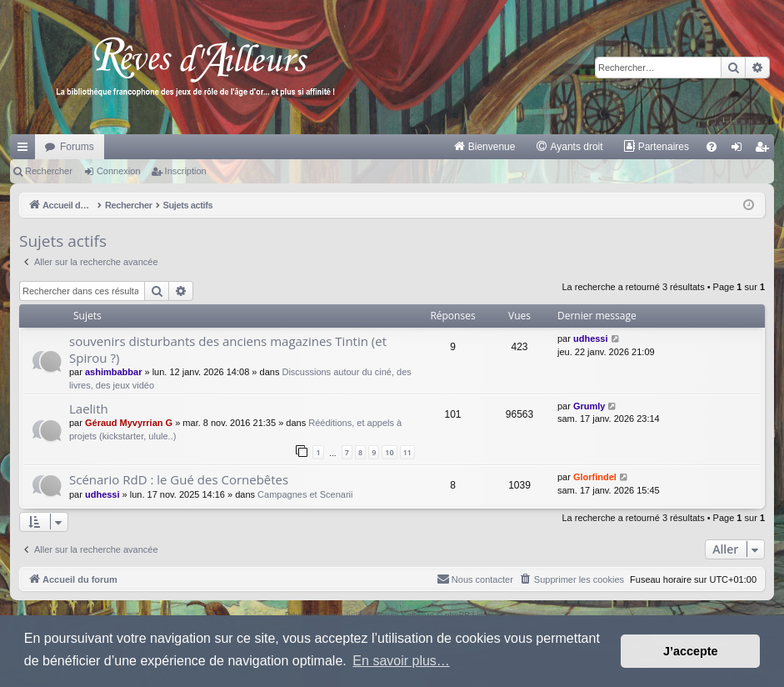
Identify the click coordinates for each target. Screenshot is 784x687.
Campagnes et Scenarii (305, 494)
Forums (77, 147)
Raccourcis (26, 150)
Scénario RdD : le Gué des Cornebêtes (179, 479)
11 (407, 452)
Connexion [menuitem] (740, 150)
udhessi (591, 338)
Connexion (119, 171)
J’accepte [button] (691, 651)
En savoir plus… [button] (401, 661)
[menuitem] (484, 147)
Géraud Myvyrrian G (129, 423)
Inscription (186, 171)
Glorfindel (595, 477)
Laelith (89, 409)
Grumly (589, 406)
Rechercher (49, 171)
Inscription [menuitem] (765, 150)
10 (389, 452)
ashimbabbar (113, 372)
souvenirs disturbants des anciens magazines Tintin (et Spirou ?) (228, 349)
